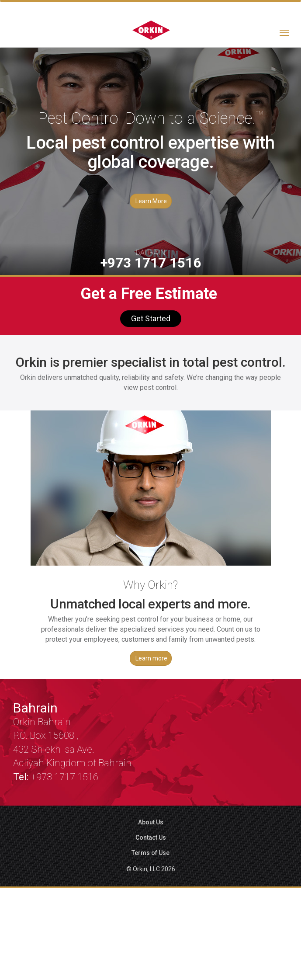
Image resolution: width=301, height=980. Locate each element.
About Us (151, 822)
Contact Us (151, 838)
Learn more (151, 658)
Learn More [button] (151, 201)
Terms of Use (150, 853)
